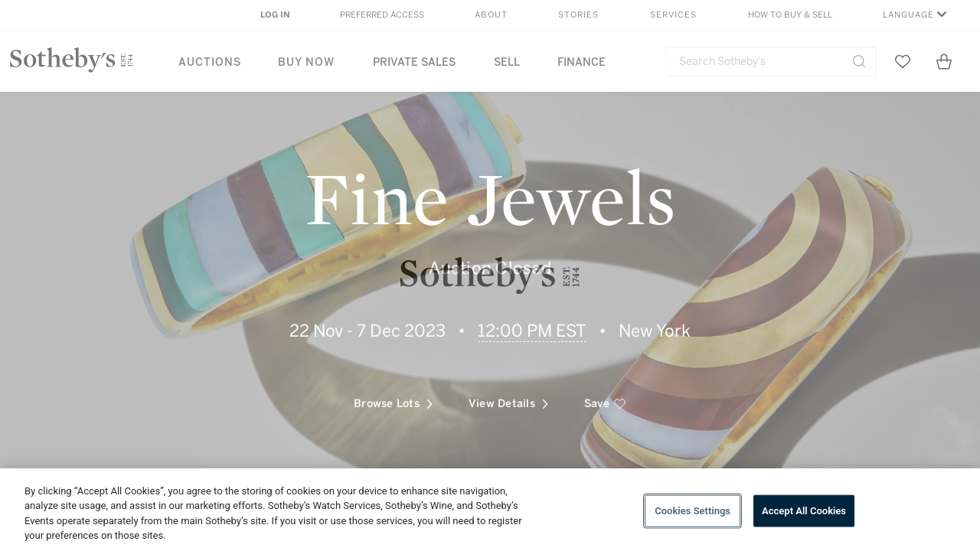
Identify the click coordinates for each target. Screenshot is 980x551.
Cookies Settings (693, 511)
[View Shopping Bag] (944, 61)
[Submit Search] (859, 61)
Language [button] (908, 15)
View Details (508, 397)
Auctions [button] (210, 62)
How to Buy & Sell (790, 15)
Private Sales (414, 62)
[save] (605, 397)
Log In (275, 15)
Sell (507, 62)
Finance (581, 62)
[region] (490, 510)
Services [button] (673, 15)
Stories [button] (578, 15)
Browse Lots (393, 397)
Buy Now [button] (306, 62)
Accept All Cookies (804, 511)
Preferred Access (382, 15)
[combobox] (771, 62)
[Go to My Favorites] (903, 61)
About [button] (491, 15)
